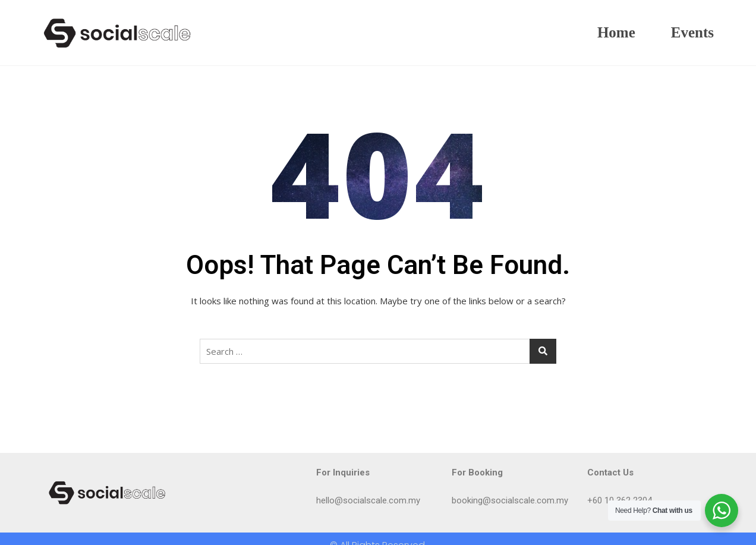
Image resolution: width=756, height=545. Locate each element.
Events (692, 32)
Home (616, 32)
